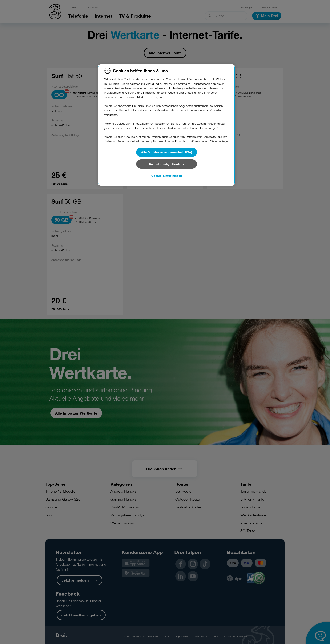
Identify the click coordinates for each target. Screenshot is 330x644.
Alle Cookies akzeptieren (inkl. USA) (167, 152)
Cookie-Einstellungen (167, 175)
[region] (166, 125)
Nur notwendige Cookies (166, 164)
